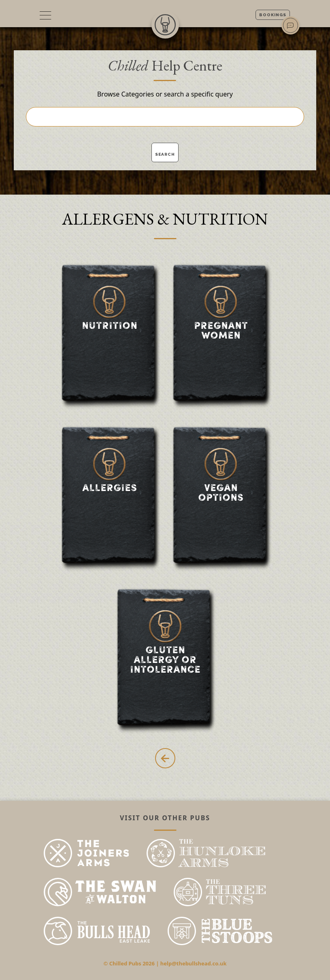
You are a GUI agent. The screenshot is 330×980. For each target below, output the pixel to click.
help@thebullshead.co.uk (194, 963)
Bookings (273, 15)
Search (165, 154)
